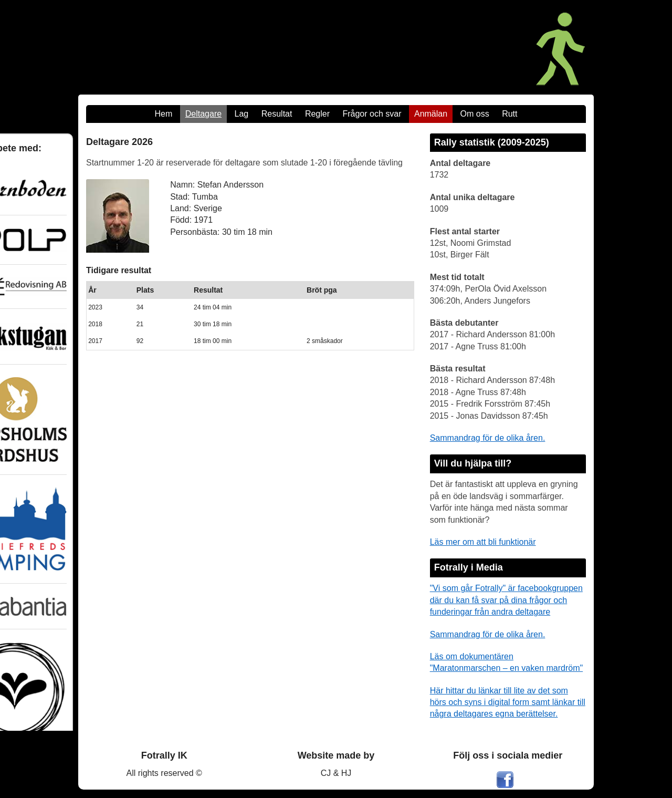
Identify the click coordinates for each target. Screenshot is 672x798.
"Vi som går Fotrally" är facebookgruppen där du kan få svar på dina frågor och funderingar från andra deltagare (506, 600)
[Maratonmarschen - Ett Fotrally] (472, 47)
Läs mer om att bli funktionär (483, 542)
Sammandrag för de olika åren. (488, 438)
